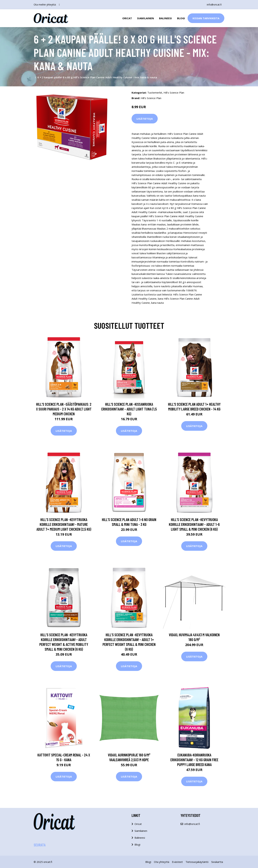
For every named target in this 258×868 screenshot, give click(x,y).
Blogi (181, 18)
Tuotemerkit (155, 93)
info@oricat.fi (214, 5)
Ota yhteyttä (162, 862)
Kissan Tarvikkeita (206, 18)
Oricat (127, 18)
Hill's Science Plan (174, 93)
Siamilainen (145, 18)
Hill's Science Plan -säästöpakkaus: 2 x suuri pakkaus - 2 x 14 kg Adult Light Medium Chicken (64, 409)
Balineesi (166, 18)
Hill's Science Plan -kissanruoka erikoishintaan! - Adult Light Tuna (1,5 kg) (129, 409)
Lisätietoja (145, 119)
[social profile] (59, 5)
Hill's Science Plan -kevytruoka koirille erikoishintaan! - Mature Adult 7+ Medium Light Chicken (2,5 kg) (64, 524)
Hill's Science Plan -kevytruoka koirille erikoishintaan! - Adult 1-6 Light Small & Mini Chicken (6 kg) (194, 524)
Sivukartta (217, 862)
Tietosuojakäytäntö (197, 862)
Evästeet (177, 862)
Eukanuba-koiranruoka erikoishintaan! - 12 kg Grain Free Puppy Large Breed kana (194, 760)
